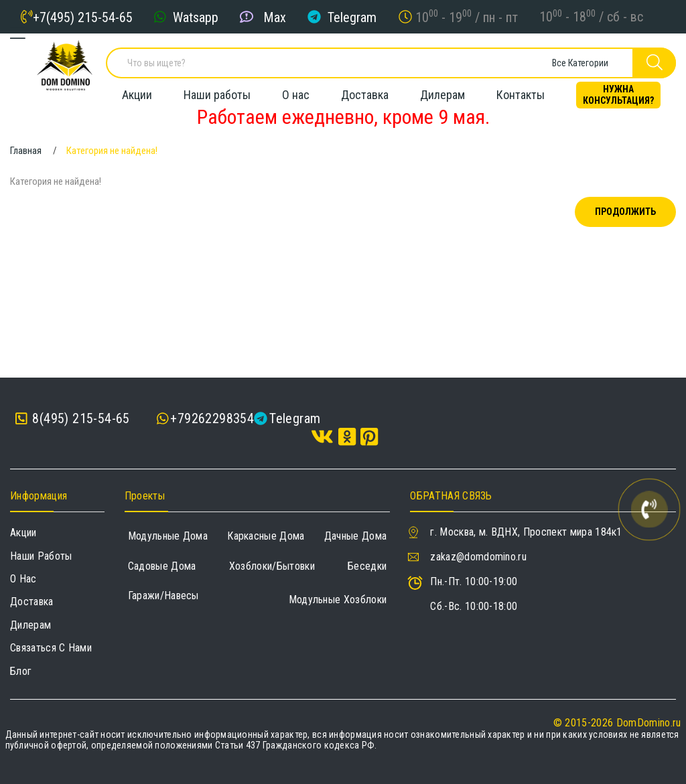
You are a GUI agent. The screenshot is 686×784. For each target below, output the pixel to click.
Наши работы (217, 91)
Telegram (352, 17)
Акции (137, 91)
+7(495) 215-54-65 (83, 17)
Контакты (521, 91)
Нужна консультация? (618, 91)
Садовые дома (162, 566)
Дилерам (442, 91)
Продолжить (625, 212)
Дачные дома (356, 536)
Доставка (365, 91)
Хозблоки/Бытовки (272, 566)
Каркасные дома (266, 536)
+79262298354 (212, 418)
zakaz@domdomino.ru (478, 557)
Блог (21, 671)
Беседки (367, 566)
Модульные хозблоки (338, 600)
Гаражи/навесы (163, 596)
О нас (296, 91)
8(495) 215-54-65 (73, 419)
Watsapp (196, 17)
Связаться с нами (51, 648)
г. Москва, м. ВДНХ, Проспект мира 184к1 (526, 532)
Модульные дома (168, 536)
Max (275, 17)
